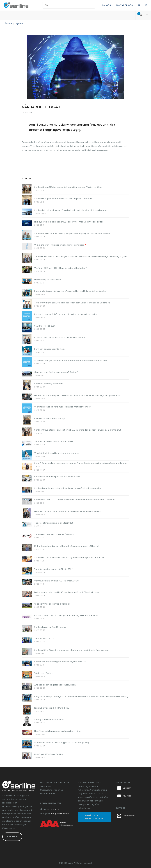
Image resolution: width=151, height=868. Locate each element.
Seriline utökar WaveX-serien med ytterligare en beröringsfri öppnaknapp (72, 650)
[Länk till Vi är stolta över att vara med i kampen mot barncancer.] (27, 408)
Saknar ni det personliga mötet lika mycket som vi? (60, 662)
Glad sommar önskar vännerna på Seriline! (56, 372)
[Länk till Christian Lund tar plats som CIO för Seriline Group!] (27, 339)
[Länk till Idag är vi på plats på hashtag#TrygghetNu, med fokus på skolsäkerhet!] (27, 293)
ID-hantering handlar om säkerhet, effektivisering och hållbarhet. (67, 546)
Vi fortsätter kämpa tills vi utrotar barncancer (57, 453)
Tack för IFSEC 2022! (44, 639)
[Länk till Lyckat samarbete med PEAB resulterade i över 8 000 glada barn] (27, 594)
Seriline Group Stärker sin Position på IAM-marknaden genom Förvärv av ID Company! (78, 430)
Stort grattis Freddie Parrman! (49, 720)
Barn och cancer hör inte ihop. (49, 349)
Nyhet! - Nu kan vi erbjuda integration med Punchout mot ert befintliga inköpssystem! (77, 395)
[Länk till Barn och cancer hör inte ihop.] (27, 350)
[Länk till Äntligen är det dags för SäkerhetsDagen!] (27, 686)
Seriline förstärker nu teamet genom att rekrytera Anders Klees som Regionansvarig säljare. (81, 256)
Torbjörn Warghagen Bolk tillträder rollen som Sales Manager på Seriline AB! (73, 303)
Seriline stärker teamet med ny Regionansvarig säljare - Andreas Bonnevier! (73, 233)
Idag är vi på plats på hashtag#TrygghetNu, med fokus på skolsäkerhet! (71, 291)
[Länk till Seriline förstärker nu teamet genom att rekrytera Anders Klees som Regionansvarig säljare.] (27, 258)
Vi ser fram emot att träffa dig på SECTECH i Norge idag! (62, 743)
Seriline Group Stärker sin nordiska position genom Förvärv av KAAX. (68, 187)
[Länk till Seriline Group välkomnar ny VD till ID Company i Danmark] (27, 200)
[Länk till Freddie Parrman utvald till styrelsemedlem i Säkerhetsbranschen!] (27, 513)
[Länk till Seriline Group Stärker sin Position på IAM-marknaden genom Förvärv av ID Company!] (27, 431)
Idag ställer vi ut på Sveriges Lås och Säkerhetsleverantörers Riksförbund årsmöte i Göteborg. (81, 696)
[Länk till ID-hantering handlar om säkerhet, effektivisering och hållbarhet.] (27, 547)
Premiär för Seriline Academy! (49, 418)
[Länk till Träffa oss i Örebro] (27, 675)
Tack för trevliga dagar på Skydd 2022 (54, 569)
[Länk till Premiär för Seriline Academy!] (27, 420)
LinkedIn (124, 788)
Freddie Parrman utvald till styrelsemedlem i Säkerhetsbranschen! (68, 511)
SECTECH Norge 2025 (45, 326)
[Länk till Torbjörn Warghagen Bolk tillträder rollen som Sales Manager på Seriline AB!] (27, 304)
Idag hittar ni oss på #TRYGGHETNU (52, 708)
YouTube (124, 796)
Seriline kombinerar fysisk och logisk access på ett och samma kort (68, 488)
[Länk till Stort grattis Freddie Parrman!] (27, 721)
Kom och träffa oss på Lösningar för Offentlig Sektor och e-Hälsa (67, 615)
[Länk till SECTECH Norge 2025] (27, 327)
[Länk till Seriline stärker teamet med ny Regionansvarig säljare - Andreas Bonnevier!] (27, 235)
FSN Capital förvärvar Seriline (49, 754)
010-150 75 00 (54, 809)
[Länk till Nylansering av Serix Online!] (27, 281)
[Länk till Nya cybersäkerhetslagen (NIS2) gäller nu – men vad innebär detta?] (27, 223)
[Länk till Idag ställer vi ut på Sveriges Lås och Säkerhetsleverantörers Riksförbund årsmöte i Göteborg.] (27, 698)
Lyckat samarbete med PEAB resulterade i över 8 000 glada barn (67, 592)
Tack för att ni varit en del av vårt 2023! (54, 442)
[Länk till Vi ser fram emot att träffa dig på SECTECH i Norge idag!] (27, 744)
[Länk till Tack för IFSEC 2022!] (27, 640)
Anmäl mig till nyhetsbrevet (94, 817)
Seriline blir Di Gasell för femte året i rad (54, 534)
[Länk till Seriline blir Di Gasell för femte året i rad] (27, 536)
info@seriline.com (60, 814)
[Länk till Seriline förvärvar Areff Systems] (27, 628)
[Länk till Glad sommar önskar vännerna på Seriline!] (27, 374)
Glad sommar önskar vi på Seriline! (52, 604)
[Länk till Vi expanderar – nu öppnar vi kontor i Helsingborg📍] (27, 246)
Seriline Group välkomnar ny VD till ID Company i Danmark (63, 199)
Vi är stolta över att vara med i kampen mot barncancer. (63, 407)
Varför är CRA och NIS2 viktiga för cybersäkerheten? (61, 268)
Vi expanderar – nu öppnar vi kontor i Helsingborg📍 (61, 245)
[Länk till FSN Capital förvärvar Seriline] (27, 756)
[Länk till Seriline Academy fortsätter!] (27, 385)
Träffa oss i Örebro (44, 673)
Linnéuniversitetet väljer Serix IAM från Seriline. (57, 477)
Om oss (107, 5)
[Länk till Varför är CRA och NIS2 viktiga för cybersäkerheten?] (27, 269)
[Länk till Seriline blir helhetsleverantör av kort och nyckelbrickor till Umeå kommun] (27, 212)
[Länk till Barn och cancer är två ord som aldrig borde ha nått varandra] (27, 316)
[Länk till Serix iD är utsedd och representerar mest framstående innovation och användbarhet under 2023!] (27, 466)
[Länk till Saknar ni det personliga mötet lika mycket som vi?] (27, 663)
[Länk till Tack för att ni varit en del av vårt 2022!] (27, 524)
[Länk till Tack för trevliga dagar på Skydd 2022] (27, 571)
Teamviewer (129, 816)
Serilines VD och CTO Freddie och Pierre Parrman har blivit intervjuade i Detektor (74, 500)
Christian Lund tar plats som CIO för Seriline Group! (60, 337)
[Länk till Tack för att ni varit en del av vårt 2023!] (27, 443)
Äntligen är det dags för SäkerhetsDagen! (55, 685)
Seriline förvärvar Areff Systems (50, 627)
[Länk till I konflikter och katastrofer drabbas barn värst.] (27, 733)
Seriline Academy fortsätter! (48, 384)
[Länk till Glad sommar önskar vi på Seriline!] (27, 605)
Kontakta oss (125, 5)
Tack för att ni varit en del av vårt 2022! (54, 523)
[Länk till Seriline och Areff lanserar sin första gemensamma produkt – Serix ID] (27, 559)
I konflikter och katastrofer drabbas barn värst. (58, 731)
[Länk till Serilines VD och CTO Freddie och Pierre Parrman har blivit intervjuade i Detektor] (27, 501)
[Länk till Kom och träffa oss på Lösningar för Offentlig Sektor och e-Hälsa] (27, 617)
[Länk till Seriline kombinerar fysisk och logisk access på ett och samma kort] (27, 490)
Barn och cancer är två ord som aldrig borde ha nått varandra (66, 314)
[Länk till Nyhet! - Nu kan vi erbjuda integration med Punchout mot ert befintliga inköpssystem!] (27, 397)
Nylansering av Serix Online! (48, 280)
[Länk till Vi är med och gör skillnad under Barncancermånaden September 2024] (27, 362)
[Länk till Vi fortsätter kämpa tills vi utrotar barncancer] (27, 455)
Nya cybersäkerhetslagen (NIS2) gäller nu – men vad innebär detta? (69, 222)
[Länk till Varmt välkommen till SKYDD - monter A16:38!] (27, 582)
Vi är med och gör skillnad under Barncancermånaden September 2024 (71, 361)
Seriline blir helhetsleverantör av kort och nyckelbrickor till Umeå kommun (71, 210)
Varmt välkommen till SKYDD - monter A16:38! (57, 581)
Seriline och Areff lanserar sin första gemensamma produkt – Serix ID (69, 558)
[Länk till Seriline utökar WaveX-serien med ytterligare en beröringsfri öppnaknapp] (27, 651)
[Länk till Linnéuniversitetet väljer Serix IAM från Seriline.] (27, 478)
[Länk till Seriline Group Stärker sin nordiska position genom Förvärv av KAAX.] (27, 188)
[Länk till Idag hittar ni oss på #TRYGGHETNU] (27, 709)
